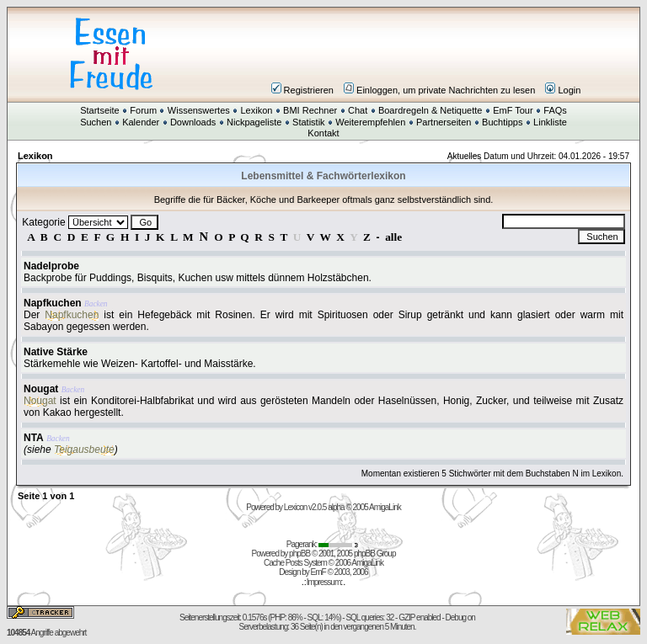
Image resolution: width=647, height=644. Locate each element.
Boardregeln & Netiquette (430, 110)
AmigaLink (385, 507)
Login (563, 90)
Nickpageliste (254, 122)
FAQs (555, 110)
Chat (358, 110)
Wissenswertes (199, 110)
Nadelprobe (51, 266)
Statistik (309, 122)
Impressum (323, 582)
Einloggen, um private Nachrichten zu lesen (439, 90)
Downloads (193, 122)
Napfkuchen (53, 303)
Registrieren (302, 90)
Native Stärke (56, 352)
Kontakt (323, 133)
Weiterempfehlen (370, 122)
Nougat (41, 389)
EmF (318, 572)
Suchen (96, 122)
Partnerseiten (444, 122)
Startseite (99, 110)
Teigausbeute (84, 450)
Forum (143, 110)
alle (393, 237)
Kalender (141, 122)
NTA (34, 438)
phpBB (299, 554)
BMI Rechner (310, 110)
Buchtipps (502, 122)
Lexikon (256, 110)
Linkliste (550, 122)
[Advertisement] (425, 54)
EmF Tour (513, 110)
